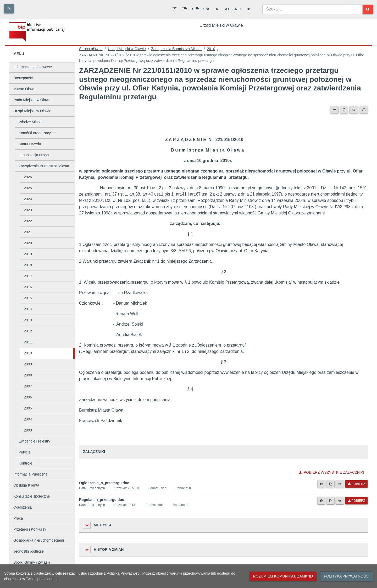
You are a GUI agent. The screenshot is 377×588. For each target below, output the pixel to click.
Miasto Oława (24, 89)
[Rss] (9, 9)
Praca (18, 518)
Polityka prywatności (347, 576)
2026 (28, 177)
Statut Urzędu (30, 144)
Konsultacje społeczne (32, 496)
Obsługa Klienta (26, 485)
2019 (28, 254)
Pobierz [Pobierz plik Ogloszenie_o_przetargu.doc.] (356, 484)
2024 (28, 199)
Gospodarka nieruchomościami (39, 540)
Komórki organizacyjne (37, 133)
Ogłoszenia (23, 507)
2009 (28, 364)
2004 (28, 419)
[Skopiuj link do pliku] (330, 484)
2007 (28, 386)
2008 (28, 375)
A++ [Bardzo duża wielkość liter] (238, 9)
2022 (28, 221)
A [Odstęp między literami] (206, 9)
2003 (28, 430)
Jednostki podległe (29, 551)
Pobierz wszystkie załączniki (332, 472)
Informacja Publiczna (30, 474)
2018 (28, 265)
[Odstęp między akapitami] (174, 9)
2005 (28, 408)
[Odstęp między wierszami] (185, 9)
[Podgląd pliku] (340, 484)
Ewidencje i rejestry (34, 441)
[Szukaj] (368, 9)
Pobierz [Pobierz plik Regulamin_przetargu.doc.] (356, 501)
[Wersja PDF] (344, 110)
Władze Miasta (31, 122)
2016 (28, 287)
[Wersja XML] (354, 110)
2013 (28, 320)
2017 (28, 276)
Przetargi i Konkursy (30, 529)
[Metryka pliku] (321, 484)
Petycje (25, 452)
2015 (28, 298)
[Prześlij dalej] (334, 110)
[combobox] (312, 9)
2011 (28, 342)
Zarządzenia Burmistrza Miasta (44, 166)
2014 (28, 309)
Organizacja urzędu (34, 155)
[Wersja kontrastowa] (248, 9)
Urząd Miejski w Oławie (32, 111)
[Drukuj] (364, 110)
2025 (28, 188)
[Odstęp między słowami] (196, 9)
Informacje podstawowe (33, 67)
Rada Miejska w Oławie (32, 100)
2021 (28, 232)
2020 (28, 243)
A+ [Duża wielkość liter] (227, 9)
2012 (28, 331)
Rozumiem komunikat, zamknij (283, 576)
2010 (28, 353)
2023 (28, 210)
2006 (28, 397)
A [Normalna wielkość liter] (217, 9)
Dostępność (23, 78)
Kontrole (25, 463)
